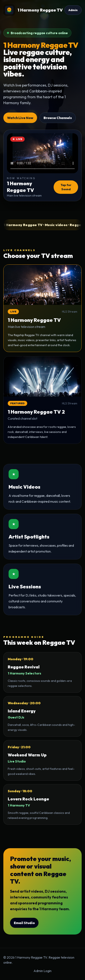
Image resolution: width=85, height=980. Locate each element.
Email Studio (24, 923)
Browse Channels (58, 118)
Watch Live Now (20, 118)
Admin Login (42, 971)
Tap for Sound (66, 187)
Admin (73, 10)
